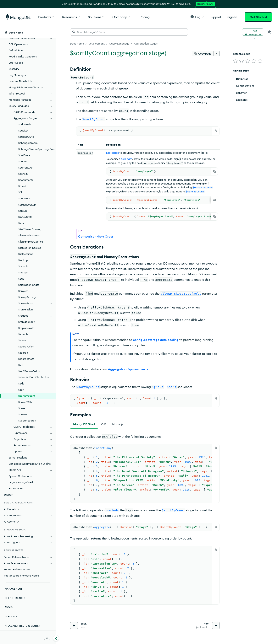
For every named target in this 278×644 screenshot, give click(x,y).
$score (22, 340)
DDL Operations (18, 44)
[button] (197, 17)
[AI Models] (28, 509)
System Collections (20, 476)
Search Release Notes (17, 569)
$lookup (23, 260)
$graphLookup (27, 205)
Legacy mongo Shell (21, 482)
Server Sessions (18, 458)
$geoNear (24, 198)
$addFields (25, 124)
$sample (23, 334)
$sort (21, 390)
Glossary (14, 69)
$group (23, 211)
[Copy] (216, 131)
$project (23, 291)
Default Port (16, 50)
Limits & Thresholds (20, 81)
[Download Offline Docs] (47, 638)
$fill (20, 192)
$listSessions (26, 254)
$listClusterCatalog (30, 229)
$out (21, 279)
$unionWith (25, 402)
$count (23, 161)
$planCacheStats (29, 285)
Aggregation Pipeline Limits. (128, 369)
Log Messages (17, 75)
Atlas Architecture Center (22, 626)
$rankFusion (26, 309)
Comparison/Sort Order (96, 236)
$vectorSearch (27, 421)
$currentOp (25, 168)
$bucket (23, 131)
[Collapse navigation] (56, 638)
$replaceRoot (26, 322)
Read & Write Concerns (23, 56)
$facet (22, 186)
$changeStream (28, 143)
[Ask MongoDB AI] (253, 32)
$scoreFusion (26, 346)
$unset (22, 408)
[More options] (217, 54)
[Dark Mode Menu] (269, 32)
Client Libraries (15, 598)
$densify (23, 174)
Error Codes (16, 63)
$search (23, 353)
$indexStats (25, 217)
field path (127, 159)
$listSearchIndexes (30, 248)
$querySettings (27, 297)
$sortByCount (27, 396)
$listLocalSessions (29, 235)
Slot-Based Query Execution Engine (30, 464)
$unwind (23, 414)
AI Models (11, 617)
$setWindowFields (29, 371)
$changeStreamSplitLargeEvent (37, 149)
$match (23, 266)
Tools (9, 607)
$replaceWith (26, 328)
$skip (21, 384)
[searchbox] (129, 32)
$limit (22, 223)
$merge (23, 272)
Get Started (258, 17)
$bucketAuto (26, 137)
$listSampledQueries (31, 242)
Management (13, 589)
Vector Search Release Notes (21, 576)
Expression (113, 153)
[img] (235, 61)
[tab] (84, 424)
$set (21, 365)
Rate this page (242, 54)
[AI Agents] (28, 522)
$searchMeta (26, 359)
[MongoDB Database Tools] (28, 87)
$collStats (24, 155)
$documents (26, 180)
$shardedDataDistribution (34, 377)
